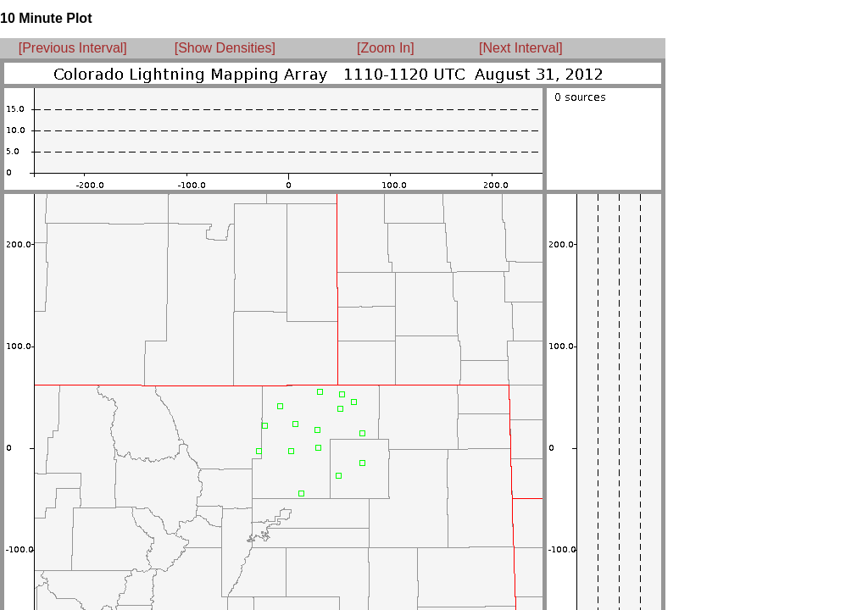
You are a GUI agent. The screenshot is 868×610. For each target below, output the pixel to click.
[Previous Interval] (73, 48)
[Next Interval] (521, 48)
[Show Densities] (225, 48)
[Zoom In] (386, 48)
